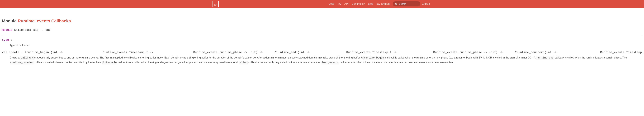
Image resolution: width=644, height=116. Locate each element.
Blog (363, 4)
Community (351, 4)
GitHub (426, 4)
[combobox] (403, 4)
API (339, 4)
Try (332, 4)
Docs (324, 4)
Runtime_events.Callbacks (44, 21)
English (376, 4)
